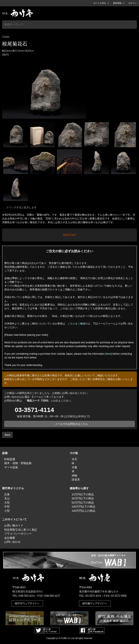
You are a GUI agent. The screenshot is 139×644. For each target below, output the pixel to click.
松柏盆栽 (10, 459)
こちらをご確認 (76, 324)
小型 (7, 511)
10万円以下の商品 (83, 494)
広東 (7, 494)
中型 (7, 507)
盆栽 (5, 453)
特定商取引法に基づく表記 (21, 530)
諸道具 (76, 479)
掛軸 (74, 475)
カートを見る (100, 3)
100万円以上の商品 (84, 511)
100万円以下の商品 (84, 507)
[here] (109, 354)
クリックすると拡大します (21, 207)
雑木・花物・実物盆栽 (18, 463)
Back (7, 435)
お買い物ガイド (14, 525)
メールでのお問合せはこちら (71, 424)
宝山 (7, 498)
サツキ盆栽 (11, 467)
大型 (7, 503)
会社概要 (10, 538)
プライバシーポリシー (18, 534)
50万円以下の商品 (83, 503)
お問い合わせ (12, 542)
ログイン (133, 3)
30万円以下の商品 (83, 498)
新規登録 (117, 3)
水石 (74, 459)
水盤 (74, 467)
